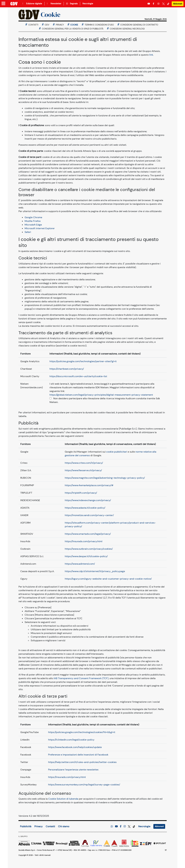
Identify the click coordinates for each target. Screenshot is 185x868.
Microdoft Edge (33, 225)
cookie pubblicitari (117, 452)
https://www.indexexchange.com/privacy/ (88, 500)
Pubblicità (26, 826)
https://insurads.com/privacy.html (84, 541)
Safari (28, 232)
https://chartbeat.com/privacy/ (67, 369)
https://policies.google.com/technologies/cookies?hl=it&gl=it (82, 732)
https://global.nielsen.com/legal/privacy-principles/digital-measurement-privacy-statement (101, 395)
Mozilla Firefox (33, 221)
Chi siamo (64, 826)
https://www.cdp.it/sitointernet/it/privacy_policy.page (95, 571)
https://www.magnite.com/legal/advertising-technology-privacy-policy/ (105, 478)
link (151, 55)
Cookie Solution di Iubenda (63, 799)
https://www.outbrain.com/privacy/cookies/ (89, 549)
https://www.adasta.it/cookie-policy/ (85, 508)
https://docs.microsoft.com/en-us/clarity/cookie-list (78, 376)
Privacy (38, 826)
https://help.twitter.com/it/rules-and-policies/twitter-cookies (82, 762)
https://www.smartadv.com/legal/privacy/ (88, 534)
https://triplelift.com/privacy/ (81, 493)
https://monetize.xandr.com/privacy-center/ (89, 515)
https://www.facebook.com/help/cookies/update (75, 747)
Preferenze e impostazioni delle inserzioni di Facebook (78, 755)
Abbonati (178, 4)
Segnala (72, 4)
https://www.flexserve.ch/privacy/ (83, 470)
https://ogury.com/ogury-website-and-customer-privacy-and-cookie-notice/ (108, 579)
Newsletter (54, 4)
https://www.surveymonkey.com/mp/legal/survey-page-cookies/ (84, 785)
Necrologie (88, 4)
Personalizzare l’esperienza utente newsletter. (73, 770)
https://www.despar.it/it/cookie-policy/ (86, 556)
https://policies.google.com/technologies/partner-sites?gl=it (83, 361)
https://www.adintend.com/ (80, 564)
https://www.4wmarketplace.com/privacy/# (89, 485)
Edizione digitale (32, 4)
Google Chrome (33, 217)
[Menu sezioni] (4, 4)
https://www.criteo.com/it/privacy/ (84, 463)
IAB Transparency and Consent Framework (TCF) (81, 678)
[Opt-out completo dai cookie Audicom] (50, 398)
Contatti (50, 826)
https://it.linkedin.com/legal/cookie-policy (71, 740)
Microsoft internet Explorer (40, 228)
